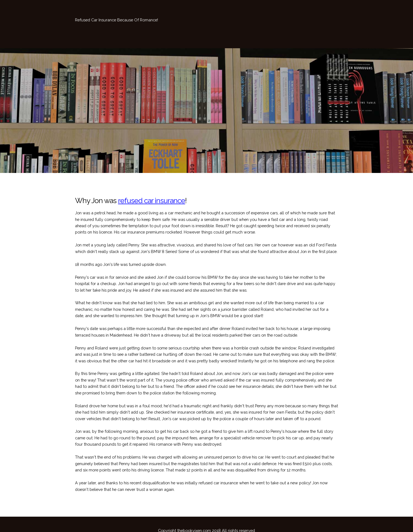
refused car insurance (152, 200)
